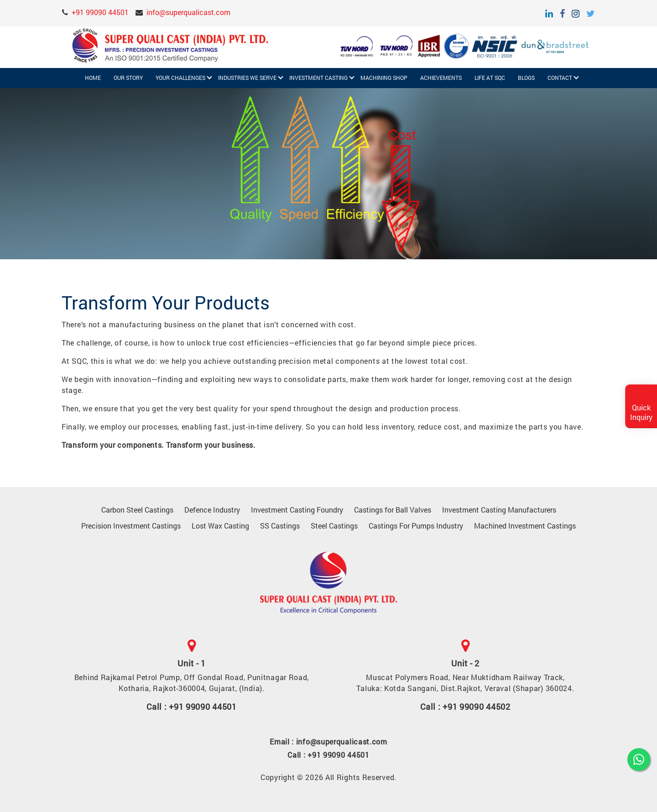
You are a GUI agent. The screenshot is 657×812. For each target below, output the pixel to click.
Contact (560, 78)
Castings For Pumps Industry (416, 526)
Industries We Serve (247, 78)
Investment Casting (318, 78)
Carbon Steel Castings (137, 510)
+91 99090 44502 (477, 707)
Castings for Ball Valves (393, 510)
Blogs (526, 78)
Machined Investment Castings (525, 526)
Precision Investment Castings (131, 526)
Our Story (128, 78)
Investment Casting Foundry (297, 510)
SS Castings (280, 526)
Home (93, 78)
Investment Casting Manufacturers (499, 510)
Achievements (441, 78)
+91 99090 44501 (100, 12)
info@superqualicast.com (188, 12)
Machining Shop (384, 78)
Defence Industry (212, 510)
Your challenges (180, 78)
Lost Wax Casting (220, 526)
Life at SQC (490, 78)
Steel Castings (334, 526)
